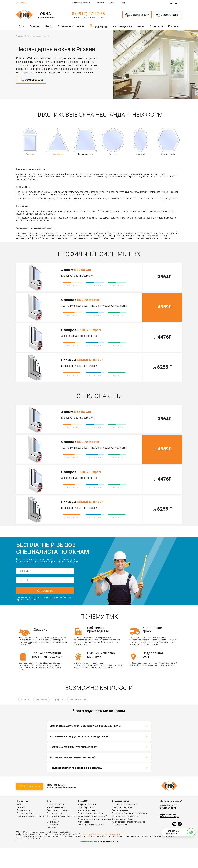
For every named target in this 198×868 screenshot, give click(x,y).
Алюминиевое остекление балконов (129, 842)
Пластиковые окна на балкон (126, 836)
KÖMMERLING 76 (90, 360)
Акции (112, 3)
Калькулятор (98, 26)
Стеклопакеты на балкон (123, 839)
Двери (49, 26)
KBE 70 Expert (90, 330)
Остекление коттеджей (71, 26)
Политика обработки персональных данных (101, 855)
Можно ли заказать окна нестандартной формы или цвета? (99, 746)
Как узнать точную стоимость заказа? (99, 778)
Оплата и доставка (81, 3)
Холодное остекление (122, 828)
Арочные (25, 720)
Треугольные (41, 720)
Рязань (22, 3)
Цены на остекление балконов (126, 825)
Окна (22, 26)
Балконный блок (120, 845)
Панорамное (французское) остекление (130, 834)
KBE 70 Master (88, 300)
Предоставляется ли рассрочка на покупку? (99, 788)
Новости (100, 3)
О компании (156, 26)
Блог (123, 3)
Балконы (35, 26)
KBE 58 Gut (83, 270)
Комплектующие (122, 26)
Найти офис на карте (170, 837)
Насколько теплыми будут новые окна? (99, 767)
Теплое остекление (121, 831)
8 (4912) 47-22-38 (88, 14)
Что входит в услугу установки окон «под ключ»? (99, 757)
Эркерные (58, 720)
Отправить (45, 611)
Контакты (174, 26)
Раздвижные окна (78, 720)
